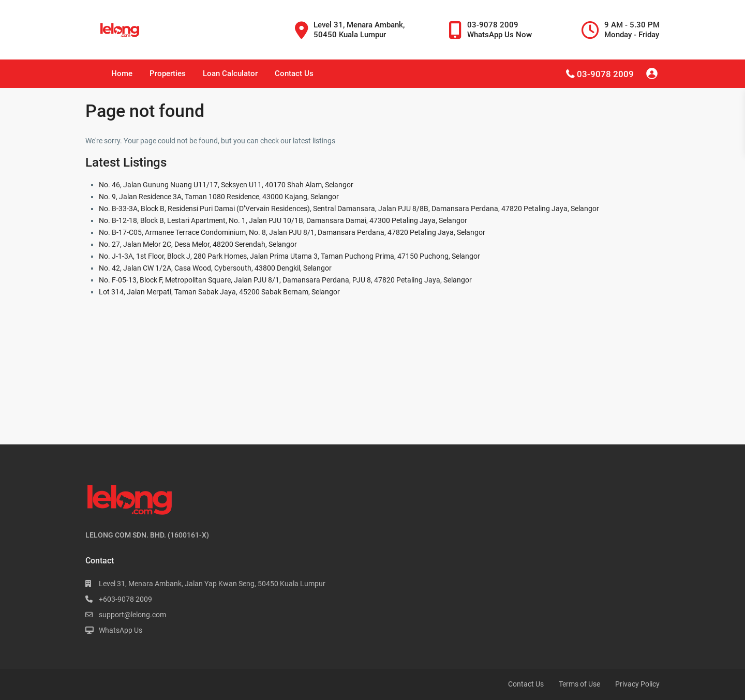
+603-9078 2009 (125, 599)
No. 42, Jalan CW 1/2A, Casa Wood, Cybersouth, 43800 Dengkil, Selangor (215, 268)
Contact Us (294, 73)
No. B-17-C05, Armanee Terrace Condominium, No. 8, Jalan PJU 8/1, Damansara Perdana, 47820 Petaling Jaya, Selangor (292, 232)
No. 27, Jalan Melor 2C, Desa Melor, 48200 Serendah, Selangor (198, 244)
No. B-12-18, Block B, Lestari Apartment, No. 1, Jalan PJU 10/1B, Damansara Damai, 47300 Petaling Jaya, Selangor (283, 220)
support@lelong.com (132, 615)
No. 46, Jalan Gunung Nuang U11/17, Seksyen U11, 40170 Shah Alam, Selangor (226, 185)
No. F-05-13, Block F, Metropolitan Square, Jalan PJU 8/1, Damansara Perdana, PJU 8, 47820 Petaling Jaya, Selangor (285, 280)
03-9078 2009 (605, 74)
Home (122, 73)
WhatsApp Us (121, 630)
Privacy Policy (637, 684)
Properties (168, 73)
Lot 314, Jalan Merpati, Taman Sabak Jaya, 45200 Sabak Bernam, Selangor (219, 292)
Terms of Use (579, 684)
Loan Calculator (230, 73)
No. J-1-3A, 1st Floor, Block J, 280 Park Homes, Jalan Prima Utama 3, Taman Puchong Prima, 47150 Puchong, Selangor (289, 256)
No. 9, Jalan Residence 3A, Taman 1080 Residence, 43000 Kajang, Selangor (219, 197)
